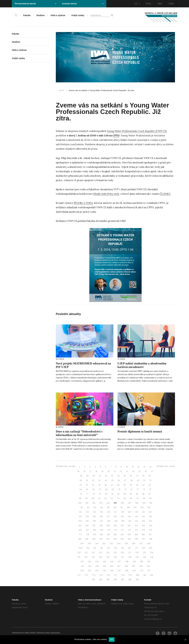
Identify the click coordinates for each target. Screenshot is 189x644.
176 (150, 530)
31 (100, 476)
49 (138, 480)
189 (87, 539)
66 (94, 489)
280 (137, 575)
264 (97, 571)
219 (150, 548)
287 (123, 580)
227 (130, 553)
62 (143, 485)
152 (137, 521)
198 (151, 539)
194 (122, 539)
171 (116, 530)
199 (82, 544)
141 (136, 517)
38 (143, 476)
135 (94, 517)
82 (118, 494)
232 (86, 557)
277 (116, 575)
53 (87, 485)
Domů (61, 90)
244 (97, 562)
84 (131, 494)
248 (127, 562)
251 (149, 562)
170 (109, 530)
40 (81, 480)
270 (142, 571)
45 (112, 480)
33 (112, 476)
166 (80, 530)
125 (102, 512)
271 (149, 571)
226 (122, 553)
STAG (148, 4)
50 (144, 480)
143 (150, 517)
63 (150, 485)
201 (97, 544)
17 (91, 471)
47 (125, 480)
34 (118, 476)
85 (137, 494)
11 (133, 467)
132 (150, 512)
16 (85, 471)
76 (81, 494)
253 (90, 566)
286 (115, 580)
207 (141, 544)
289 (137, 580)
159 (108, 526)
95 (125, 498)
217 (137, 548)
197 (144, 539)
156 (87, 526)
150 (123, 521)
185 (136, 535)
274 (94, 575)
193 (115, 539)
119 (135, 507)
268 (127, 571)
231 (79, 557)
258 (126, 566)
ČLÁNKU (165, 194)
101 (87, 503)
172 (122, 530)
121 (149, 507)
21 (115, 471)
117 (122, 507)
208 (149, 544)
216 (129, 548)
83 (125, 494)
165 (151, 526)
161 (122, 526)
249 (134, 562)
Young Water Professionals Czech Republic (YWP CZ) (137, 131)
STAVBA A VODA (83, 203)
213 (108, 548)
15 (79, 471)
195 (129, 539)
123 (87, 512)
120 (142, 507)
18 (96, 471)
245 (104, 562)
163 (136, 526)
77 (87, 494)
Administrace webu (21, 633)
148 (109, 521)
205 (126, 544)
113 (95, 507)
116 (115, 507)
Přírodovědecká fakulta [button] (36, 4)
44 (106, 480)
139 (122, 517)
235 (108, 557)
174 (136, 530)
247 (119, 562)
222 (93, 553)
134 (87, 517)
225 (115, 553)
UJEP (171, 4)
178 (87, 535)
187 (150, 535)
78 (94, 494)
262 (82, 571)
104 (108, 503)
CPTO (116, 136)
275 (101, 575)
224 (108, 553)
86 (143, 494)
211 (95, 548)
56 (106, 485)
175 (143, 530)
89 (87, 498)
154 (151, 521)
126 (109, 512)
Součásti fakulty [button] (83, 4)
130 (137, 512)
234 (101, 557)
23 (127, 471)
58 (118, 485)
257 (119, 566)
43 (99, 480)
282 (152, 575)
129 (129, 512)
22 (121, 471)
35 (125, 476)
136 (101, 517)
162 (129, 526)
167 (87, 530)
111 (82, 507)
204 (119, 544)
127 (116, 512)
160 (115, 526)
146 (94, 521)
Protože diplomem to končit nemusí (140, 431)
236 (115, 557)
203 (111, 544)
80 (106, 494)
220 (79, 553)
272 (79, 575)
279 (130, 575)
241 (152, 557)
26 (146, 471)
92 (106, 498)
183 (122, 535)
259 (133, 566)
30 (94, 476)
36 (131, 476)
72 (131, 489)
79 (100, 494)
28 (81, 476)
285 (108, 580)
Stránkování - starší (166, 466)
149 (116, 521)
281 (145, 575)
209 (81, 548)
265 (104, 571)
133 (80, 517)
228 (137, 553)
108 (137, 503)
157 (94, 526)
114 (102, 507)
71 (125, 489)
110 (151, 503)
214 (115, 548)
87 (150, 494)
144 (80, 521)
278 (123, 575)
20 (109, 471)
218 (143, 548)
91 (99, 498)
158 (101, 526)
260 (141, 566)
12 (139, 467)
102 (94, 503)
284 (101, 580)
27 (152, 471)
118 (128, 507)
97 (138, 498)
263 (89, 571)
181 (108, 535)
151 (130, 521)
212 (102, 548)
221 (86, 553)
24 (133, 471)
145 (87, 521)
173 (129, 530)
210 (88, 548)
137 (108, 517)
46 (119, 480)
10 (127, 467)
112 (88, 507)
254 (97, 566)
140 (129, 517)
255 (104, 566)
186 (143, 535)
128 (122, 512)
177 (81, 535)
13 (144, 467)
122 (81, 512)
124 (94, 512)
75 (150, 489)
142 (143, 517)
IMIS (160, 4)
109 (144, 503)
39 (150, 476)
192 (108, 539)
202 (104, 544)
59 (125, 485)
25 (140, 471)
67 (100, 489)
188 (80, 539)
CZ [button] (137, 4)
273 (86, 575)
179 (94, 535)
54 (93, 485)
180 (102, 535)
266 (112, 571)
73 (138, 489)
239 (137, 557)
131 (143, 512)
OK (112, 639)
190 (94, 539)
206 (134, 544)
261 (148, 566)
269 (134, 571)
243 (89, 562)
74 (144, 489)
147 (102, 521)
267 (119, 571)
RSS (33, 633)
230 (152, 553)
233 (93, 557)
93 (112, 498)
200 (89, 544)
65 (87, 489)
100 (80, 503)
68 (106, 489)
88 (80, 498)
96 (131, 498)
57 (112, 485)
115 (108, 507)
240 (144, 557)
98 (144, 498)
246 (112, 562)
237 (122, 557)
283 (93, 580)
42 (93, 480)
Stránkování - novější (65, 466)
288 (130, 580)
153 (144, 521)
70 (119, 489)
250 (142, 562)
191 (101, 539)
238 (130, 557)
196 (137, 539)
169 (102, 530)
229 (144, 553)
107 (130, 503)
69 (113, 489)
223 (100, 553)
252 (82, 566)
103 (101, 503)
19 (102, 471)
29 (87, 476)
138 (115, 517)
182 (115, 535)
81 (112, 494)
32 (106, 476)
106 (122, 503)
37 (137, 476)
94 (118, 498)
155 (80, 526)
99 (150, 498)
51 (150, 480)
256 (112, 566)
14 (150, 467)
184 (129, 535)
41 (87, 480)
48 (131, 480)
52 (81, 485)
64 (81, 489)
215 (122, 548)
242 (82, 562)
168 (94, 530)
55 (100, 485)
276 (108, 575)
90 (93, 498)
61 (137, 485)
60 (131, 485)
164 (143, 526)
